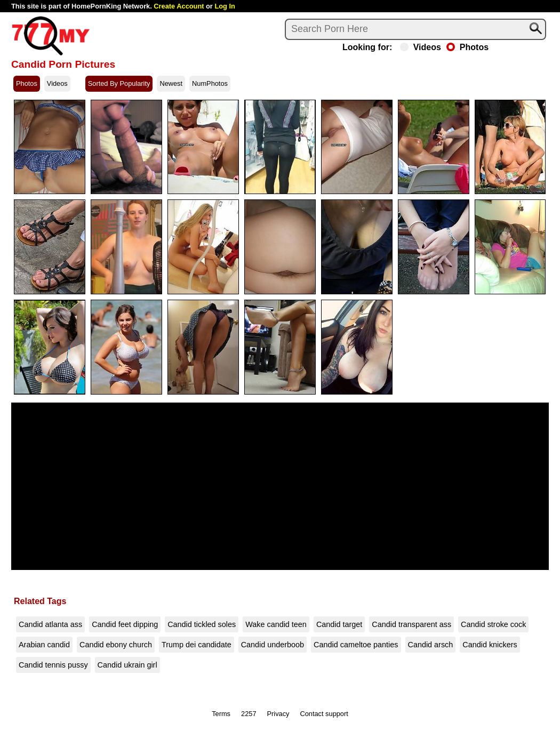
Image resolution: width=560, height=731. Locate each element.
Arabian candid (44, 645)
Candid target (339, 624)
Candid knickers (490, 645)
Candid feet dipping (125, 624)
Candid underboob (273, 645)
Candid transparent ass (411, 624)
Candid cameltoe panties (356, 645)
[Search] (415, 29)
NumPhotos (210, 83)
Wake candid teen (276, 624)
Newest (171, 83)
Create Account (179, 6)
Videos (421, 47)
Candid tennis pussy (53, 665)
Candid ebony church (116, 645)
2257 (249, 714)
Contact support (324, 714)
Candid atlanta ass (50, 624)
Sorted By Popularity (119, 83)
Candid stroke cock (493, 624)
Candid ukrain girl (127, 665)
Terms (221, 714)
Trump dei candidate (197, 645)
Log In (225, 6)
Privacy (278, 714)
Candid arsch (431, 645)
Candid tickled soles (202, 624)
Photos (467, 47)
